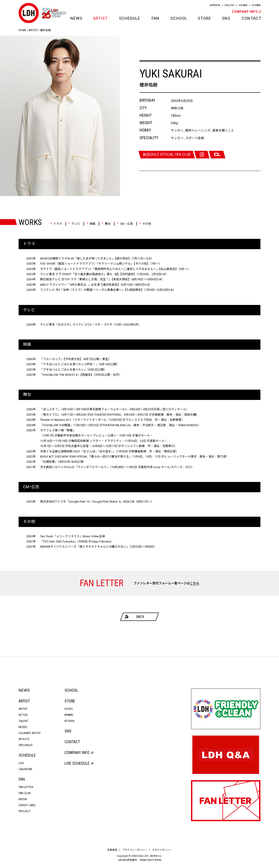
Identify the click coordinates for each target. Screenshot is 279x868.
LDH (29, 13)
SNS (226, 18)
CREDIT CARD (27, 805)
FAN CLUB (25, 793)
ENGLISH (230, 5)
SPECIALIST (26, 745)
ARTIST (100, 18)
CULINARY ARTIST (30, 733)
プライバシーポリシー (135, 850)
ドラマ (56, 224)
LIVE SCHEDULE (79, 763)
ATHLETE (24, 739)
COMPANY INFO (246, 12)
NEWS (76, 18)
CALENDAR (25, 769)
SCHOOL (178, 18)
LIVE (21, 763)
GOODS (69, 709)
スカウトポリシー (162, 850)
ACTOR (23, 715)
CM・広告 (125, 224)
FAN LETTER (26, 787)
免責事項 (112, 850)
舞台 (106, 224)
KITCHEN (69, 721)
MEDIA (23, 799)
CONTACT (251, 18)
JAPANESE (215, 5)
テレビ (74, 224)
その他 (145, 224)
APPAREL (69, 715)
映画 (91, 224)
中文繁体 (256, 5)
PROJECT (25, 811)
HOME (22, 30)
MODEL (23, 727)
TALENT (23, 721)
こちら (195, 583)
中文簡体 (243, 5)
